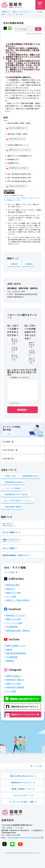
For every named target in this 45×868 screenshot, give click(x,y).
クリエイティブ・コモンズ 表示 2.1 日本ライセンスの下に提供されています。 (22, 199)
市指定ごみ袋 (10, 476)
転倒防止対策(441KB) (17, 186)
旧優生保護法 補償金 (13, 507)
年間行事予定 (8, 459)
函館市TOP (6, 12)
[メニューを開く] (40, 5)
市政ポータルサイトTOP (20, 12)
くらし (10, 14)
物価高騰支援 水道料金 (14, 482)
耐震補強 (29, 264)
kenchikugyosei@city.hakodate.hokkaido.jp (22, 295)
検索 (38, 29)
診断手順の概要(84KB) (17, 128)
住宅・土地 (19, 14)
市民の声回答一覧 (10, 450)
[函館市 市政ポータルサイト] (12, 5)
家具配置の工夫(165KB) (17, 168)
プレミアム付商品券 (13, 488)
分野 (3, 14)
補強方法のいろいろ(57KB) (19, 150)
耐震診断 (14, 264)
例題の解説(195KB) (16, 139)
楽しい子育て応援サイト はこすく (18, 501)
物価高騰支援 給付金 (30, 476)
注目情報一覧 (8, 442)
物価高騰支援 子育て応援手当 (16, 494)
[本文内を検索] (28, 29)
